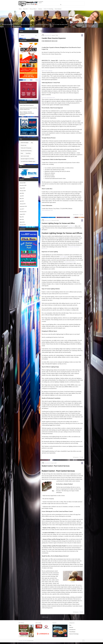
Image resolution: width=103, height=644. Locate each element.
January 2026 (23, 183)
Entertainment (58, 9)
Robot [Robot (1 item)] (22, 154)
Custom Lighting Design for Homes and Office (61, 224)
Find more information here (48, 98)
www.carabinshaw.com (47, 211)
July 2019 (22, 196)
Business (40, 9)
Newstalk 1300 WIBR (23, 642)
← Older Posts (44, 619)
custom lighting (63, 258)
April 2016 (22, 220)
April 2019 (22, 201)
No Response (76, 215)
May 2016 (22, 217)
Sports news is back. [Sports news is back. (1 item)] (25, 156)
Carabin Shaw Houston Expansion (56, 39)
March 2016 (22, 222)
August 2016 (22, 214)
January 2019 (23, 204)
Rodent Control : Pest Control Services (58, 467)
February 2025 (23, 191)
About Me (25, 9)
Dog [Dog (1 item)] (32, 143)
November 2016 (23, 212)
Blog (70, 627)
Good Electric (71, 227)
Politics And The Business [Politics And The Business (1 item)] (26, 148)
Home (20, 9)
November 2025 (23, 186)
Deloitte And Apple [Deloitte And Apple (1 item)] (25, 143)
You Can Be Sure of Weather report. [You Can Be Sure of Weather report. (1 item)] (28, 162)
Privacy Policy (33, 9)
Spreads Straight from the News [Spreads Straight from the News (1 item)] (27, 159)
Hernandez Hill (48, 36)
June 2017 (22, 209)
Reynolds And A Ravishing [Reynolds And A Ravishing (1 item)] (26, 151)
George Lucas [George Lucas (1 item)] (24, 145)
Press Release (72, 633)
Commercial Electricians (70, 263)
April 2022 (22, 193)
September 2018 (23, 207)
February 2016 (23, 225)
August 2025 (22, 188)
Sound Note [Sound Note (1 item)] (28, 154)
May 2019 (22, 199)
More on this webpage (47, 71)
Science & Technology (48, 9)
